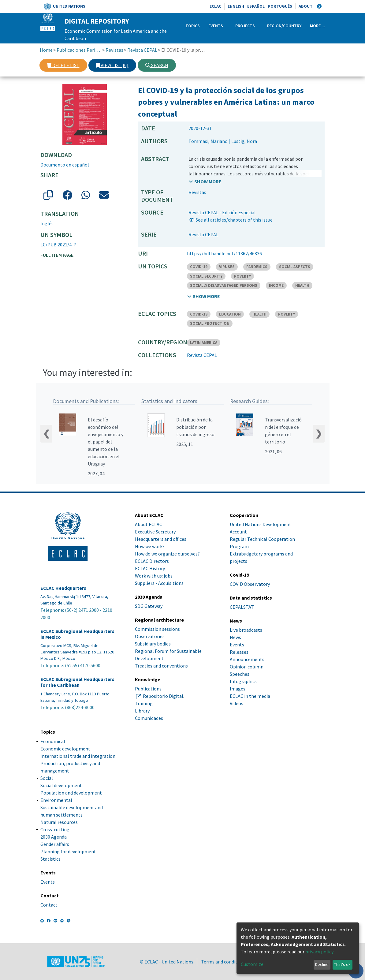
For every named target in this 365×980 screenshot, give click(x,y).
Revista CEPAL (142, 50)
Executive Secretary (155, 532)
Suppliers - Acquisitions (159, 583)
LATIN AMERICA (204, 343)
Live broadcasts (246, 630)
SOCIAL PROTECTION (210, 323)
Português (280, 6)
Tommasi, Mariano (208, 141)
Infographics (243, 682)
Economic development (65, 749)
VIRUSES (227, 267)
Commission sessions (157, 629)
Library (142, 711)
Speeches (240, 674)
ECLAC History (150, 568)
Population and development (71, 793)
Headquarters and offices (161, 539)
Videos (237, 704)
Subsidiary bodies (153, 644)
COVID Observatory (250, 584)
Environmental (56, 800)
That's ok (342, 964)
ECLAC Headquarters (63, 588)
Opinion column (247, 667)
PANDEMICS (257, 267)
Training (144, 704)
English (236, 6)
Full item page (57, 255)
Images (238, 689)
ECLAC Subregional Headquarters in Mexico (77, 634)
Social (47, 778)
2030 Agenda (54, 837)
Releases (239, 652)
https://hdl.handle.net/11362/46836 (224, 253)
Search (157, 65)
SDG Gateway (149, 606)
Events (216, 26)
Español (256, 6)
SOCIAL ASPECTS (295, 267)
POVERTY (242, 276)
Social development (61, 785)
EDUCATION (230, 314)
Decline (322, 964)
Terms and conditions (224, 962)
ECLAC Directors (152, 561)
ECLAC (215, 6)
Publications (148, 689)
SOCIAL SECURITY (206, 276)
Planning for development (68, 851)
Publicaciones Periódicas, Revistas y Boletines (79, 50)
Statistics (50, 859)
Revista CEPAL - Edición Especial (222, 212)
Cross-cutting (55, 829)
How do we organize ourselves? (167, 554)
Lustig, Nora (244, 141)
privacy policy (319, 952)
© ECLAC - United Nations (167, 962)
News (235, 638)
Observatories (150, 637)
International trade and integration (78, 756)
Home (46, 50)
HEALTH (302, 285)
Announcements (247, 660)
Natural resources (59, 822)
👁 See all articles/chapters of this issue (231, 220)
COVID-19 (199, 267)
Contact (49, 905)
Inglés (47, 223)
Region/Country (284, 26)
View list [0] (112, 65)
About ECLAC (149, 524)
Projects (245, 26)
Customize (252, 964)
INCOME (276, 285)
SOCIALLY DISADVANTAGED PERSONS (224, 285)
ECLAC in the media (250, 696)
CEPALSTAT (242, 607)
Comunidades (149, 718)
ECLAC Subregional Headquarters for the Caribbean (77, 683)
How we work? (150, 546)
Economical (53, 741)
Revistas (114, 50)
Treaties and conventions (161, 666)
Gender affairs (55, 844)
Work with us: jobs (154, 576)
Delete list (63, 65)
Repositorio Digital (163, 696)
